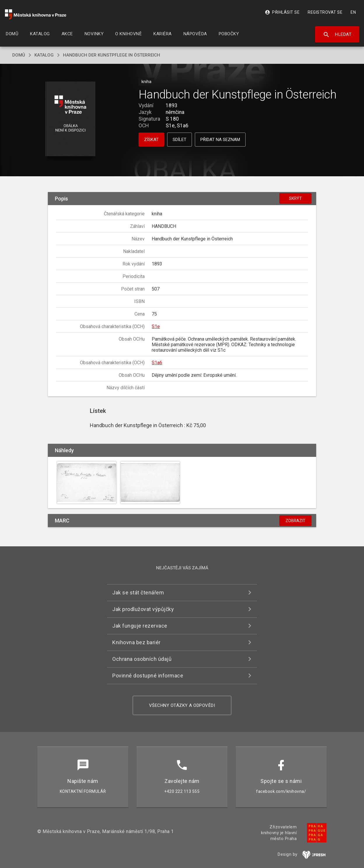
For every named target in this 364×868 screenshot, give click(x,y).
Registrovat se (325, 12)
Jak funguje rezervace (140, 626)
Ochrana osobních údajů (142, 659)
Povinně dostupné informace (148, 676)
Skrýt (295, 198)
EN (353, 12)
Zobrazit (295, 521)
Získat (151, 140)
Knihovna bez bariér (136, 642)
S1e (156, 326)
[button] (70, 119)
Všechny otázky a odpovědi (182, 705)
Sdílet (180, 140)
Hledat (337, 35)
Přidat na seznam (220, 140)
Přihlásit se (282, 12)
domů (19, 55)
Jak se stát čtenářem (138, 593)
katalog (44, 55)
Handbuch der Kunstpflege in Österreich (112, 55)
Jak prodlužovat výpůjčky (143, 609)
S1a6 (157, 363)
